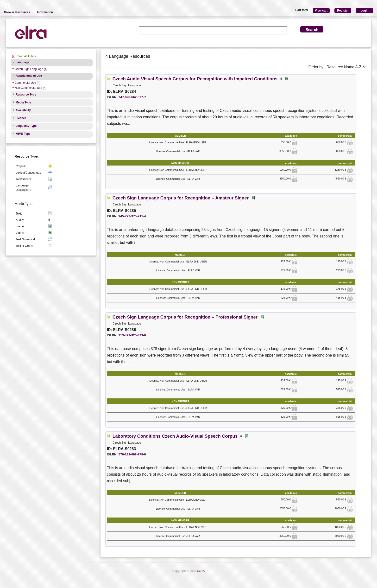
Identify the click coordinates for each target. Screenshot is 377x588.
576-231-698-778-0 (132, 454)
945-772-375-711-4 (132, 216)
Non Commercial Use (28, 88)
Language (22, 62)
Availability (23, 110)
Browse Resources (17, 12)
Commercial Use (25, 83)
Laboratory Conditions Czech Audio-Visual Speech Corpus (175, 436)
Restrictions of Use (29, 76)
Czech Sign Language (29, 69)
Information (45, 12)
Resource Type (26, 95)
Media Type (23, 102)
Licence (21, 118)
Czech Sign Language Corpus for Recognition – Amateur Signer (181, 198)
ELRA (201, 571)
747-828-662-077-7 (132, 97)
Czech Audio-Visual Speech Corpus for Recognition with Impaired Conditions (195, 79)
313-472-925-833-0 (132, 335)
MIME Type (23, 134)
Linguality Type (26, 126)
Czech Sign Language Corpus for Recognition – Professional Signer (185, 317)
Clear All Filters (26, 56)
